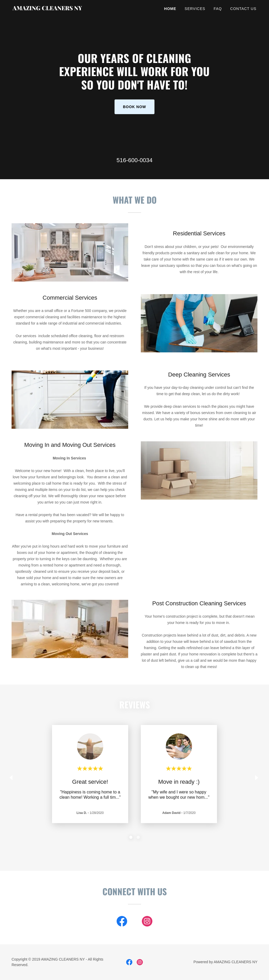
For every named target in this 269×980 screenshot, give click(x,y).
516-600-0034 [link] (134, 160)
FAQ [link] (218, 9)
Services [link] (195, 9)
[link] (55, 9)
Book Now (134, 107)
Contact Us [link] (243, 9)
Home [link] (170, 9)
